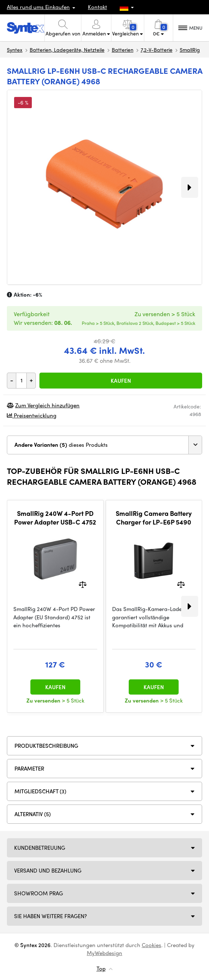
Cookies (152, 945)
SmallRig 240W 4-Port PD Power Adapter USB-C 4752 (55, 517)
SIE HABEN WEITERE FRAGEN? (50, 916)
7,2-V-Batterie (157, 50)
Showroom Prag (39, 893)
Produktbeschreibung (46, 746)
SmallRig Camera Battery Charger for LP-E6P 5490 (154, 517)
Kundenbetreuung (40, 848)
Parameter (29, 768)
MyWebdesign (104, 953)
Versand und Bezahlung (48, 870)
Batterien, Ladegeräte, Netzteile (67, 50)
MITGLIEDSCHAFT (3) (40, 791)
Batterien (123, 50)
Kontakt (97, 7)
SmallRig (190, 50)
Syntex (15, 50)
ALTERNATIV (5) (33, 814)
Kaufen (121, 381)
